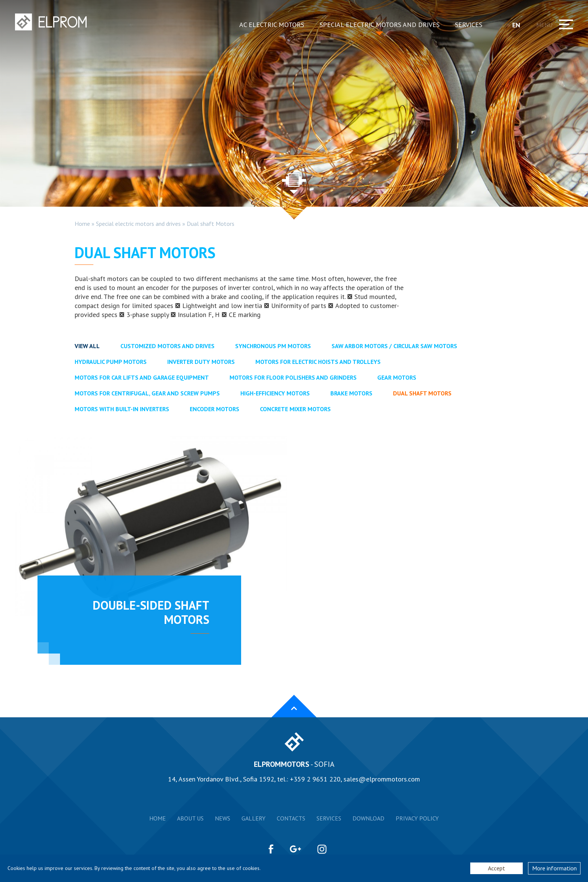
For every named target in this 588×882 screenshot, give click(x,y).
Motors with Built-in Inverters (122, 409)
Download (368, 818)
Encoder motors (214, 409)
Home (82, 224)
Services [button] (469, 25)
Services (329, 818)
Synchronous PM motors (273, 346)
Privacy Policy (417, 818)
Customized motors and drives (167, 346)
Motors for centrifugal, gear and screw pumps (147, 393)
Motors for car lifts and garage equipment (142, 377)
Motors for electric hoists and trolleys (318, 362)
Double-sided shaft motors (151, 612)
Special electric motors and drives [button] (379, 25)
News (223, 818)
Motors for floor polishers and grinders (293, 377)
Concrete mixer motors (295, 409)
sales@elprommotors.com (382, 779)
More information (554, 868)
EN (519, 25)
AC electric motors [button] (272, 25)
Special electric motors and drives (138, 224)
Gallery (253, 818)
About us (190, 818)
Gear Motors (397, 377)
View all (87, 346)
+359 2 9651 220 (315, 779)
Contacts (291, 818)
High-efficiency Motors (275, 393)
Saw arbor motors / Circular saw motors (394, 346)
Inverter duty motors (201, 362)
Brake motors (351, 393)
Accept (496, 868)
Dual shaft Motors (211, 224)
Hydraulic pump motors (111, 362)
